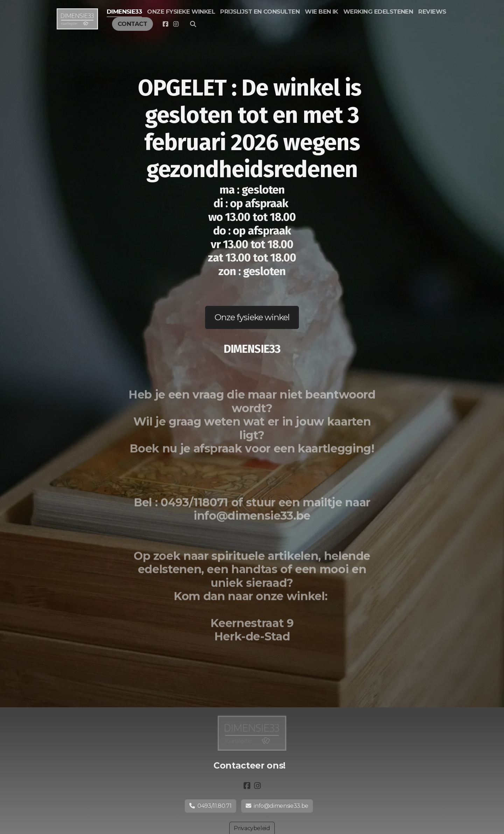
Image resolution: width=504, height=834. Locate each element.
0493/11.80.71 (211, 806)
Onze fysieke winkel (252, 317)
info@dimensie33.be (277, 806)
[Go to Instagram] (176, 24)
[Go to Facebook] (165, 24)
